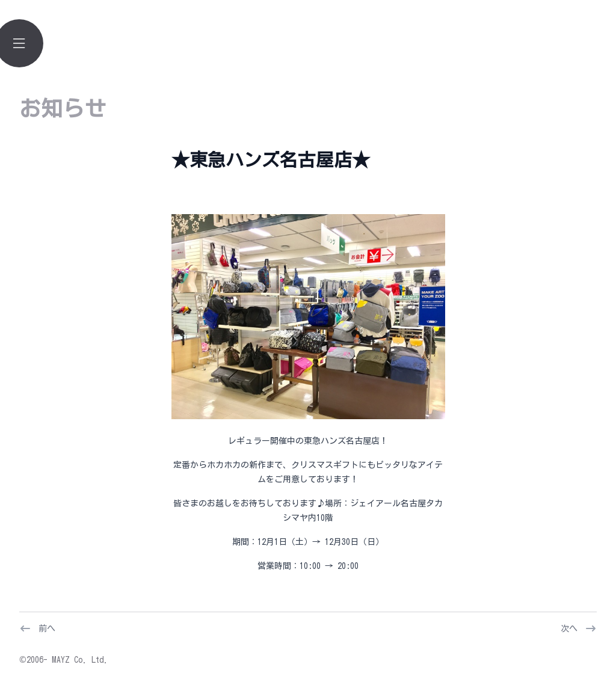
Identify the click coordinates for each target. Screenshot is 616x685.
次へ (569, 628)
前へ (47, 628)
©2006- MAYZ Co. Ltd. (64, 660)
